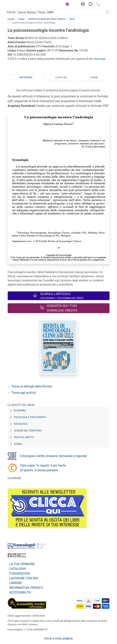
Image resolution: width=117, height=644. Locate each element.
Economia (20, 411)
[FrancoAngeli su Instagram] (19, 556)
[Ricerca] (108, 12)
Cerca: (11, 12)
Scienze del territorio (28, 431)
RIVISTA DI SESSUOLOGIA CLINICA (47, 19)
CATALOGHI (18, 569)
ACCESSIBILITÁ (20, 592)
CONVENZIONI (20, 574)
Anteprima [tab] (26, 77)
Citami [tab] (94, 77)
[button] (66, 5)
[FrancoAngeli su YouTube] (24, 556)
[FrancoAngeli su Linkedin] (14, 556)
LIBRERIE (16, 583)
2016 (72, 19)
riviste (21, 19)
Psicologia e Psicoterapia (30, 417)
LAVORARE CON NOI (24, 578)
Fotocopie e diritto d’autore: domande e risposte (53, 456)
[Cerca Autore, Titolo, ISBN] (61, 12)
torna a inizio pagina (58, 638)
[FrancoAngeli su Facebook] (10, 556)
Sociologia (21, 424)
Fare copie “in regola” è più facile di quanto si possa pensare (43, 468)
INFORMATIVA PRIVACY (26, 588)
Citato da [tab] (61, 77)
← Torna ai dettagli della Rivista (30, 386)
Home (11, 19)
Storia (18, 444)
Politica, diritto (24, 437)
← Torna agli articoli (22, 393)
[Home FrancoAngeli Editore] (21, 5)
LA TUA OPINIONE (22, 564)
